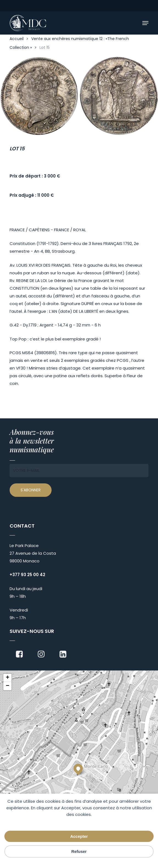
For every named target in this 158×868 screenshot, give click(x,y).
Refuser (79, 851)
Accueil (17, 39)
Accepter (79, 836)
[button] (145, 23)
